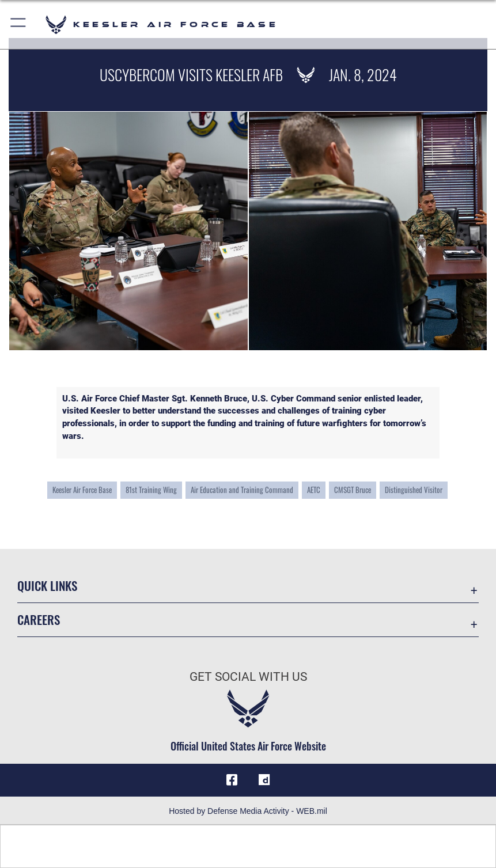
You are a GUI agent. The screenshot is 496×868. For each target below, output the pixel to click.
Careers (39, 619)
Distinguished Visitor (414, 490)
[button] (19, 24)
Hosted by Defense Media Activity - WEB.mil (248, 811)
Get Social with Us (248, 676)
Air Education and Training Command (242, 490)
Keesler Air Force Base (82, 490)
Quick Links (47, 585)
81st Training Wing (151, 490)
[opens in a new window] (264, 780)
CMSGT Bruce (353, 490)
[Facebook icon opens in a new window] (232, 780)
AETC (314, 490)
